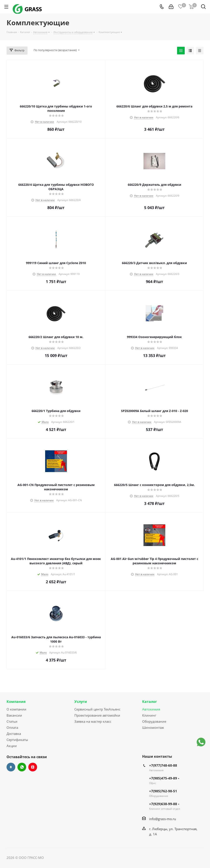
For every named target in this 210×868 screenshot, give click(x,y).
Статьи (12, 721)
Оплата (12, 727)
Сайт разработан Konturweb (67, 858)
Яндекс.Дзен (33, 767)
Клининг (149, 715)
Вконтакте (11, 767)
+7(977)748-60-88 (163, 765)
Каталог (150, 702)
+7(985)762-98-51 (163, 791)
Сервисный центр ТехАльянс (97, 709)
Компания (16, 702)
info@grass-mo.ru (163, 819)
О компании (16, 709)
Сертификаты (17, 740)
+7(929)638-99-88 (164, 804)
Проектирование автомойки (97, 715)
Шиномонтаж (153, 727)
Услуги (81, 702)
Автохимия (151, 709)
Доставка (14, 734)
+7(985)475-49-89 (164, 778)
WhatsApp (22, 767)
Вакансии (14, 715)
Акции (12, 746)
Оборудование (154, 721)
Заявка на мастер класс (93, 721)
